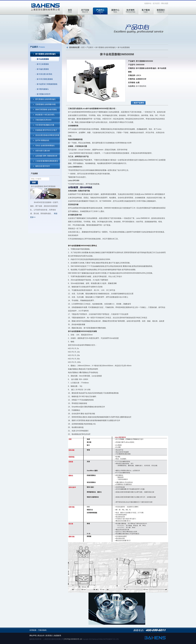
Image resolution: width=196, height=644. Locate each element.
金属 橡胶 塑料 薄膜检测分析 (46, 156)
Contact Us (161, 11)
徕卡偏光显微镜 (43, 69)
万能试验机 (42, 630)
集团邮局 (58, 636)
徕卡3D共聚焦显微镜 (45, 79)
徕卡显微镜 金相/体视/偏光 (45, 54)
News (115, 11)
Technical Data (131, 11)
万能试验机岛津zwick (43, 120)
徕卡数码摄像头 (43, 89)
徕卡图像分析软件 (44, 94)
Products (100, 11)
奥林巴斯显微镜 (49, 186)
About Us (85, 11)
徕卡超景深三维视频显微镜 (47, 84)
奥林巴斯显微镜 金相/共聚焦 (46, 110)
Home (70, 11)
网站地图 (165, 3)
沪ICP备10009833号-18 (73, 639)
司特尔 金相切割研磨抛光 (45, 146)
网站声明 (33, 636)
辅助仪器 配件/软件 (43, 166)
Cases (146, 11)
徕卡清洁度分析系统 (44, 74)
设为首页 (156, 3)
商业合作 (41, 636)
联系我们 (49, 636)
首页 (83, 47)
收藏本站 (148, 3)
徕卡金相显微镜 (43, 59)
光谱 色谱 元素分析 (43, 151)
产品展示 (90, 47)
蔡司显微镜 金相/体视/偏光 (45, 99)
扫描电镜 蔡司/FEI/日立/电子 (46, 130)
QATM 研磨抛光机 (42, 140)
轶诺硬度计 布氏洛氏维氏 (45, 115)
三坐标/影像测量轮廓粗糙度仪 (47, 161)
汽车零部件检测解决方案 (45, 125)
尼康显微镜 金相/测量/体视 (45, 104)
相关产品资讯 (139, 103)
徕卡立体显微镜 (43, 64)
